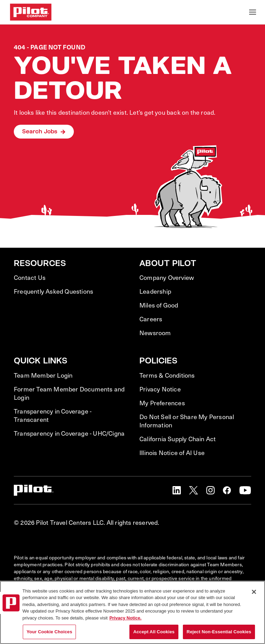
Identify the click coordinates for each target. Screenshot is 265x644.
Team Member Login (43, 375)
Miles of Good (159, 305)
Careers (151, 319)
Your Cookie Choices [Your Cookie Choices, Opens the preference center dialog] (49, 632)
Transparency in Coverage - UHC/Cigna (69, 433)
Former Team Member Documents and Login (69, 393)
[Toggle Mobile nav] (253, 12)
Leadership (155, 291)
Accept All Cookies (154, 632)
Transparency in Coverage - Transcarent (53, 415)
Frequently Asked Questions (53, 291)
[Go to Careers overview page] (31, 12)
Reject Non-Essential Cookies (219, 632)
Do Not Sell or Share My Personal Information (187, 421)
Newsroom (155, 333)
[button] (177, 490)
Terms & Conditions (167, 375)
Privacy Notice (160, 389)
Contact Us (30, 277)
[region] (132, 612)
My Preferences (162, 403)
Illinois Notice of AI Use (172, 453)
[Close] (254, 592)
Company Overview (167, 277)
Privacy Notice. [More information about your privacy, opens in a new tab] (125, 618)
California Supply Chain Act (178, 439)
